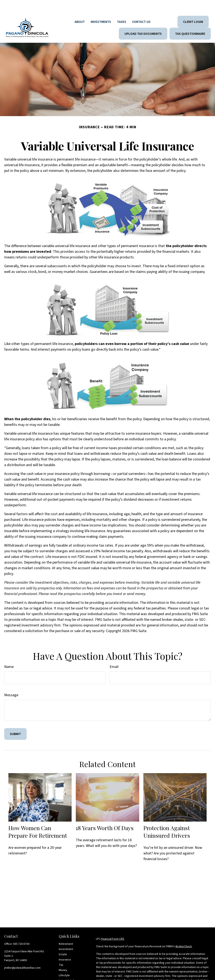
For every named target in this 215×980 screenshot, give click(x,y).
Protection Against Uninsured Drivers (167, 819)
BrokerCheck (184, 934)
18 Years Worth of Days (105, 815)
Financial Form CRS (113, 926)
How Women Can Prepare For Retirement (38, 819)
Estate (63, 942)
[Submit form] (15, 721)
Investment (66, 937)
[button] (80, 9)
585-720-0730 (21, 931)
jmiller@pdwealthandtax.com (22, 955)
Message (11, 682)
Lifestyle (64, 963)
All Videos (65, 973)
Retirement (66, 931)
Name (9, 654)
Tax (61, 952)
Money (63, 958)
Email (114, 654)
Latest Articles (68, 968)
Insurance (65, 947)
